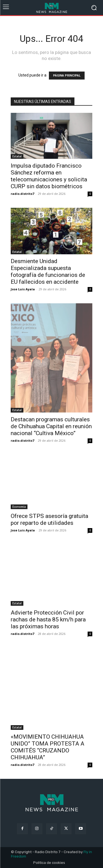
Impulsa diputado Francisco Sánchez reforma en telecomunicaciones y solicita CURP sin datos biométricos (49, 176)
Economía (19, 507)
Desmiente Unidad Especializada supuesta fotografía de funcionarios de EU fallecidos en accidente (48, 271)
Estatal (17, 156)
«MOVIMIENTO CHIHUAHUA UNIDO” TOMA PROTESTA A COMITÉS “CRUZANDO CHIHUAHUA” (48, 747)
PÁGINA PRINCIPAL (67, 76)
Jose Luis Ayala (23, 289)
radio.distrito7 (22, 194)
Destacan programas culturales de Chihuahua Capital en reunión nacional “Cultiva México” (51, 426)
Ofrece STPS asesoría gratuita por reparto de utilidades (49, 519)
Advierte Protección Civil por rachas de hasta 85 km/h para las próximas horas (48, 619)
